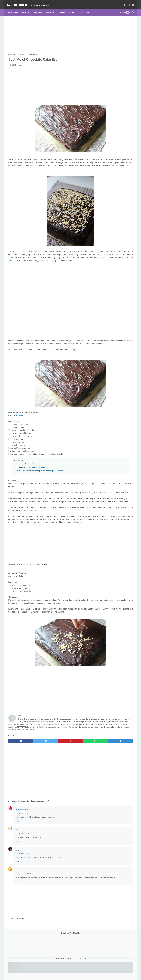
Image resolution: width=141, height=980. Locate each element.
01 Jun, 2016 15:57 (22, 849)
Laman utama (14, 9)
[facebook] (17, 777)
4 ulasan (21, 63)
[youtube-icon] (132, 3)
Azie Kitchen (19, 3)
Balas (17, 857)
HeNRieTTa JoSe (22, 845)
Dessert (73, 9)
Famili (89, 9)
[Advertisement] (50, 31)
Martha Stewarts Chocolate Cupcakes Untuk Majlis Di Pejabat (39, 483)
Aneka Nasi (40, 9)
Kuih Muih (63, 9)
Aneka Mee (52, 9)
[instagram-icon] (128, 3)
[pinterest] (50, 777)
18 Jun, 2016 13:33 (22, 889)
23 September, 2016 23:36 (24, 910)
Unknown (19, 866)
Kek (82, 9)
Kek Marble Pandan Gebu (26, 477)
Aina (17, 886)
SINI (55, 267)
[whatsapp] (67, 777)
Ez (16, 906)
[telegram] (83, 777)
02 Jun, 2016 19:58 (22, 869)
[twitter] (33, 777)
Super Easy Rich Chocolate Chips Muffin (32, 480)
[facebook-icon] (124, 3)
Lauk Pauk (26, 9)
